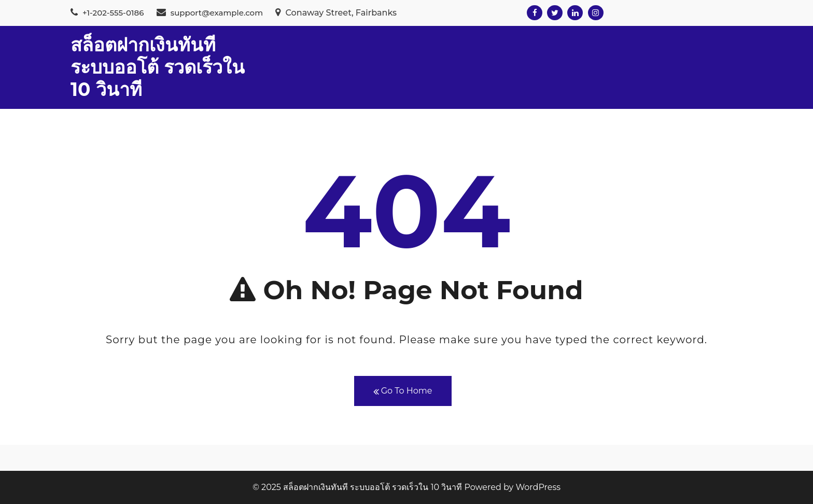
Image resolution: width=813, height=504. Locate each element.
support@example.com (210, 13)
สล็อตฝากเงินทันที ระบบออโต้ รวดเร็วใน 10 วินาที (158, 67)
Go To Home (403, 391)
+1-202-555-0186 (107, 13)
